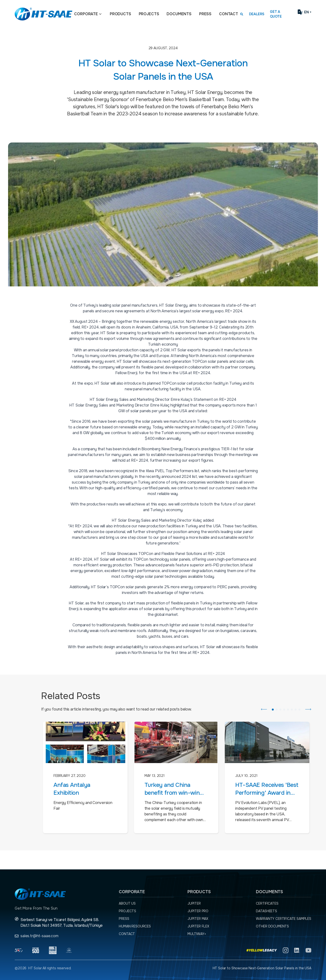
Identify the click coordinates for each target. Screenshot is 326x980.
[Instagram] (286, 950)
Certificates (267, 903)
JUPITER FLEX (198, 926)
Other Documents (272, 926)
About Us (127, 903)
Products (120, 14)
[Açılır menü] (100, 14)
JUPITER (194, 903)
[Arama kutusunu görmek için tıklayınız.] (242, 14)
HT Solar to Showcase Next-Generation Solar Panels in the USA (262, 968)
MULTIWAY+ (197, 934)
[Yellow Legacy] (262, 950)
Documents (179, 14)
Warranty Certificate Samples (284, 919)
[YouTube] (308, 950)
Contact (229, 14)
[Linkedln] (297, 950)
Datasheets (266, 911)
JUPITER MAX (198, 919)
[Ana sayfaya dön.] (43, 14)
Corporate (86, 14)
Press (205, 14)
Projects (149, 14)
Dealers (257, 14)
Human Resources (135, 926)
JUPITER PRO (198, 911)
